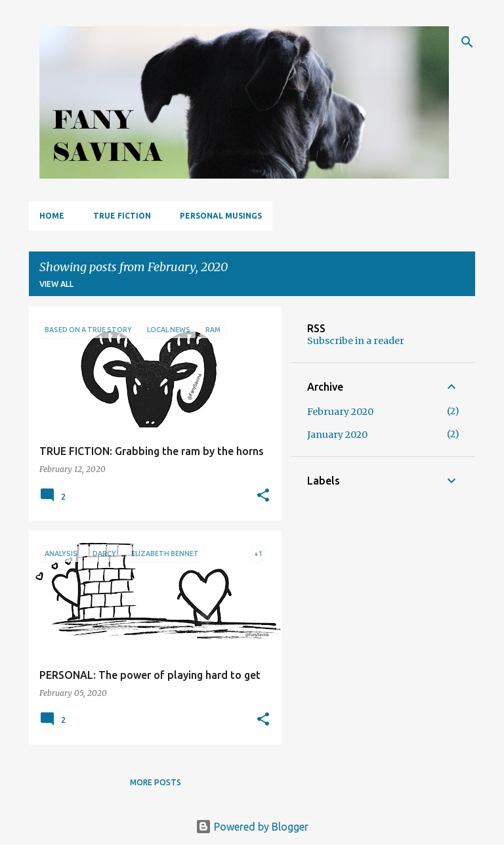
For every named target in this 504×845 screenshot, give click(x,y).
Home (52, 216)
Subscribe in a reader (356, 341)
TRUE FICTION (122, 216)
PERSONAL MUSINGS (221, 216)
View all (56, 284)
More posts (156, 782)
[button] (263, 496)
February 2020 (340, 412)
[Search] (467, 42)
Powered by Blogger (252, 827)
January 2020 (337, 435)
